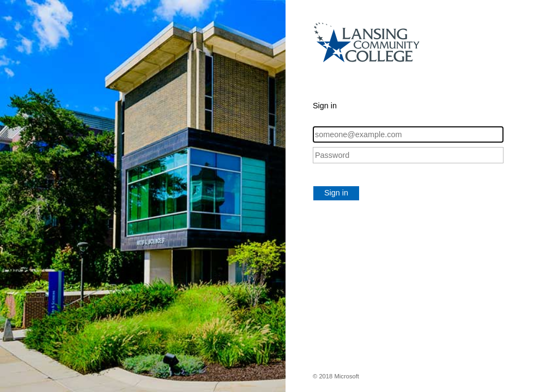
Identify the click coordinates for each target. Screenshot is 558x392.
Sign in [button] (336, 193)
